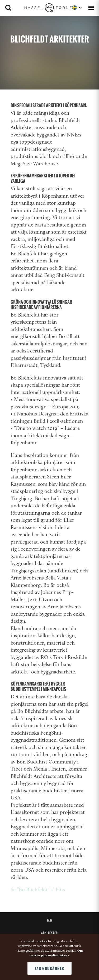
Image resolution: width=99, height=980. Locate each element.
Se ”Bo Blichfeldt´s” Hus (38, 890)
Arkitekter (50, 933)
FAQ (49, 920)
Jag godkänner (49, 968)
